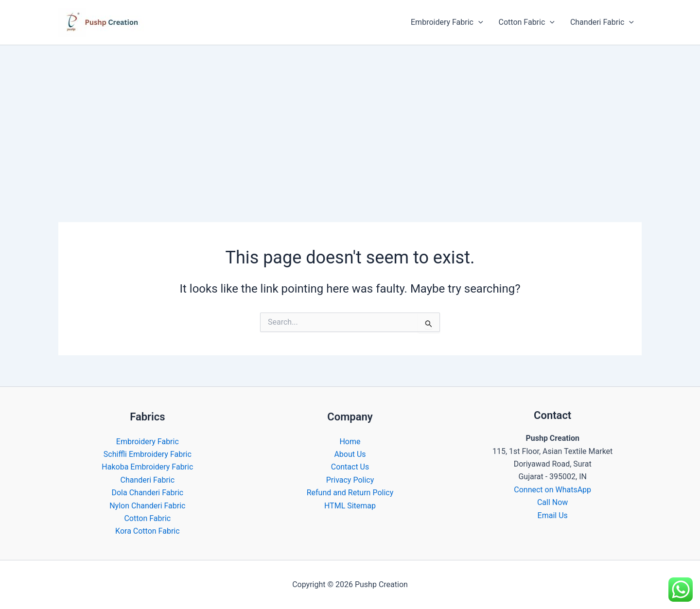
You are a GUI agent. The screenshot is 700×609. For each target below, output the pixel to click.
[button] (478, 22)
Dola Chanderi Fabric (147, 493)
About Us (350, 454)
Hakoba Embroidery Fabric (147, 467)
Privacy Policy (350, 480)
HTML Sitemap (350, 506)
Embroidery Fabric (447, 22)
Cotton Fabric (527, 22)
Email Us (553, 515)
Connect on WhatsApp (552, 490)
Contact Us (350, 467)
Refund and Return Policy (350, 493)
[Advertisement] (350, 118)
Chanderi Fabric (602, 22)
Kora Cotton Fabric (147, 531)
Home (350, 442)
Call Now (552, 502)
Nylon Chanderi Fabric (147, 506)
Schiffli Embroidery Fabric (148, 454)
